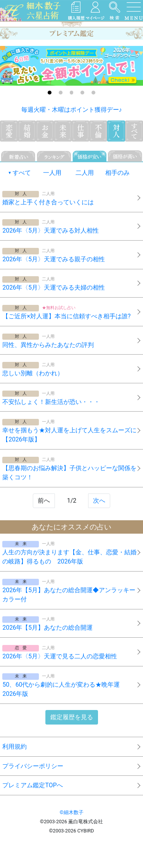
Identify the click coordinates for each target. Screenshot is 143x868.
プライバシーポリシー (33, 766)
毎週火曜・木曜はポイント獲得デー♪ (72, 110)
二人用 (85, 173)
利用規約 (14, 747)
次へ (99, 501)
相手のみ (117, 173)
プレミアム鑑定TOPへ (32, 785)
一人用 (52, 173)
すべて (22, 173)
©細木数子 (71, 812)
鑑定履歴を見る (72, 717)
